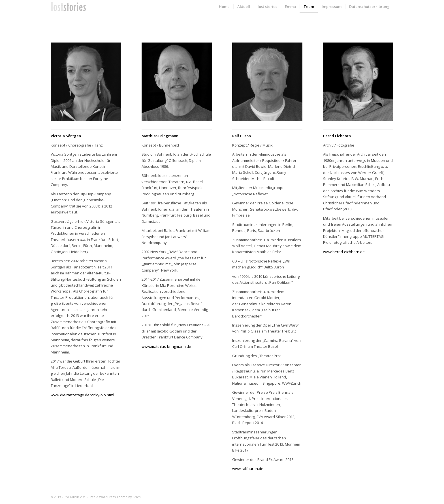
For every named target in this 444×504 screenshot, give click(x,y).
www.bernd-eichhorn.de (344, 252)
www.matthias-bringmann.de (166, 346)
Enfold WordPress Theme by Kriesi (115, 497)
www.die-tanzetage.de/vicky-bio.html (82, 395)
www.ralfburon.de (248, 469)
